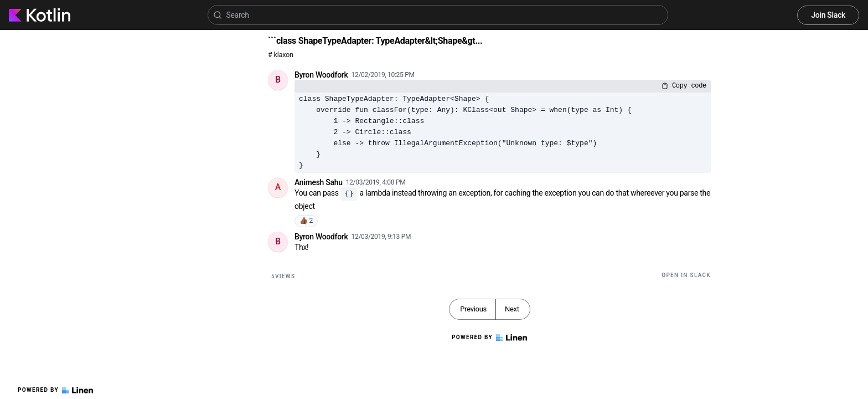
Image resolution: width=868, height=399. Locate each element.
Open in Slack (686, 275)
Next (512, 309)
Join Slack (828, 15)
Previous (473, 309)
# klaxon (281, 55)
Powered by (55, 390)
